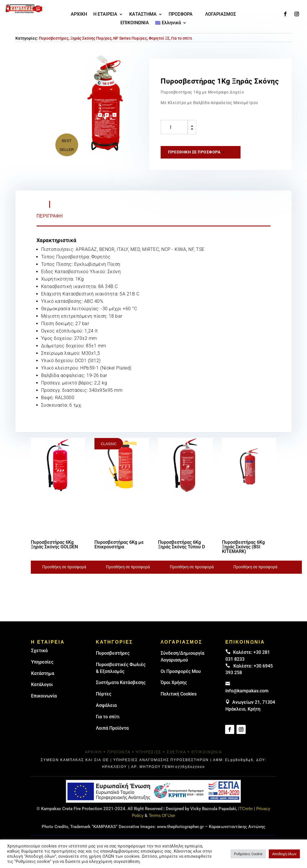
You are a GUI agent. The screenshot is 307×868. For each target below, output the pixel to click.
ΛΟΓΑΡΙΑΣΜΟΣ (221, 15)
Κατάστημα (43, 673)
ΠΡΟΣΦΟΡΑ (181, 15)
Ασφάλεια (106, 705)
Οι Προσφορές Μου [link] (181, 671)
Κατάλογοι (42, 685)
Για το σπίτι (182, 38)
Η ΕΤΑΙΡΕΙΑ (105, 15)
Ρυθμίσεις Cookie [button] (248, 854)
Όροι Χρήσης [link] (174, 683)
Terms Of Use (162, 816)
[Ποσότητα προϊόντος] (174, 127)
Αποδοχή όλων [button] (284, 854)
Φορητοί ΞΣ (159, 38)
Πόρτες (104, 694)
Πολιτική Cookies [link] (179, 694)
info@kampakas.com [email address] (247, 691)
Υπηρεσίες (42, 662)
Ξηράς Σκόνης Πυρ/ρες (91, 38)
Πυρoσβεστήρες (113, 653)
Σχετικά (39, 651)
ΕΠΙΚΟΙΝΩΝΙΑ (135, 23)
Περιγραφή (50, 216)
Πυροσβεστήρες (54, 38)
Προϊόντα (119, 752)
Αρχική (93, 752)
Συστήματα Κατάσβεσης (121, 683)
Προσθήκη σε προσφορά (194, 152)
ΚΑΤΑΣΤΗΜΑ (143, 15)
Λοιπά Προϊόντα (112, 728)
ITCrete (246, 809)
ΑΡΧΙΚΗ (79, 15)
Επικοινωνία (44, 696)
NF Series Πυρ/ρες (130, 38)
